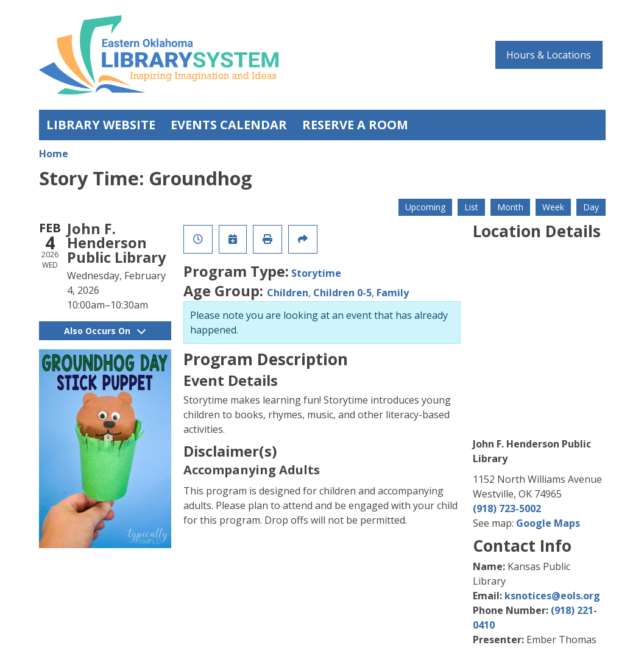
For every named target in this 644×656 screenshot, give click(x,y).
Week (553, 207)
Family (393, 293)
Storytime (316, 273)
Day (591, 207)
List (471, 207)
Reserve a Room (355, 125)
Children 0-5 (342, 293)
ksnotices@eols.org (552, 596)
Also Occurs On (105, 331)
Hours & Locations (549, 55)
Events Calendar (229, 125)
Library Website (101, 125)
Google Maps (548, 523)
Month (510, 207)
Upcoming (425, 207)
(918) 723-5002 (507, 508)
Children (288, 293)
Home (54, 154)
